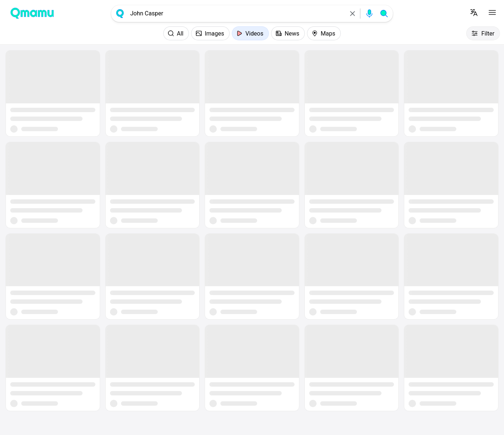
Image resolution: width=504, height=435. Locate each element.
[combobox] (236, 14)
